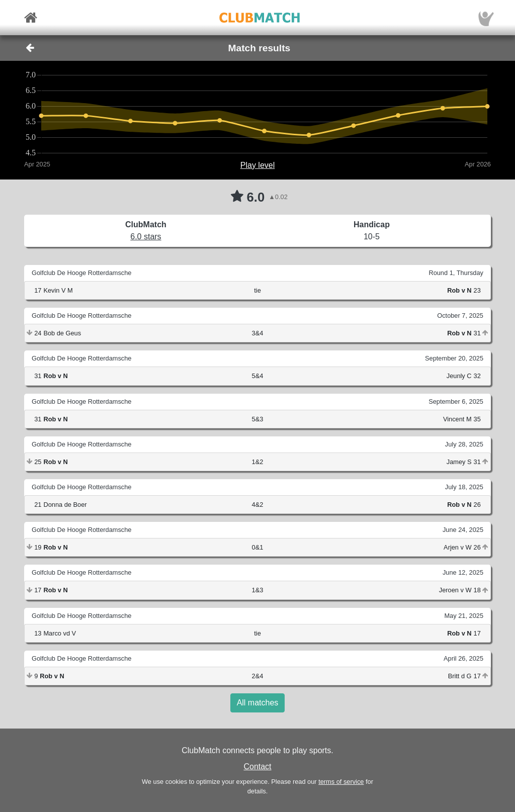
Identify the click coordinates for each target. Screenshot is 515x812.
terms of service (341, 782)
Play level (257, 165)
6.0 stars (146, 237)
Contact (257, 766)
